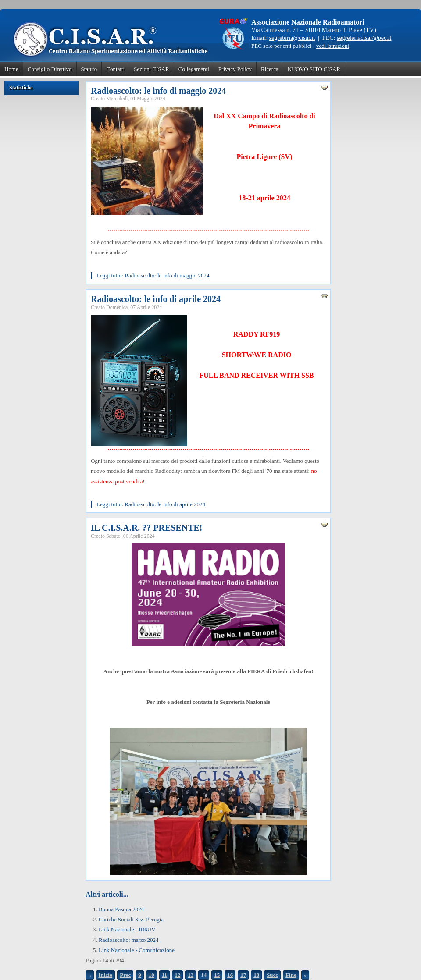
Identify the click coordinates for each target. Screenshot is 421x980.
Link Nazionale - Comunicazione (137, 950)
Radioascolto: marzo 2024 (128, 940)
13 (191, 975)
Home (11, 69)
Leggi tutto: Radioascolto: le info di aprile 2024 (151, 504)
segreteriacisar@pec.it (364, 38)
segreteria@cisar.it (292, 38)
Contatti (115, 69)
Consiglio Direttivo (50, 69)
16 (230, 975)
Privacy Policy (235, 69)
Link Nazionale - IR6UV (127, 929)
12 (177, 975)
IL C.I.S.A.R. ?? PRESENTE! (147, 528)
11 (164, 975)
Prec (125, 975)
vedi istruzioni (333, 46)
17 (243, 975)
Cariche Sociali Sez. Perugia (131, 919)
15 (217, 975)
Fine (291, 975)
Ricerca (270, 69)
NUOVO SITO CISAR (314, 69)
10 (152, 975)
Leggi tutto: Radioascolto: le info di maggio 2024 (153, 275)
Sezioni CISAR (152, 69)
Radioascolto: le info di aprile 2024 (156, 299)
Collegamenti (194, 69)
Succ (272, 975)
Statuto (89, 69)
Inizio (106, 975)
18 (256, 975)
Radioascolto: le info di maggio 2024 (158, 91)
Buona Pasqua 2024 (121, 909)
